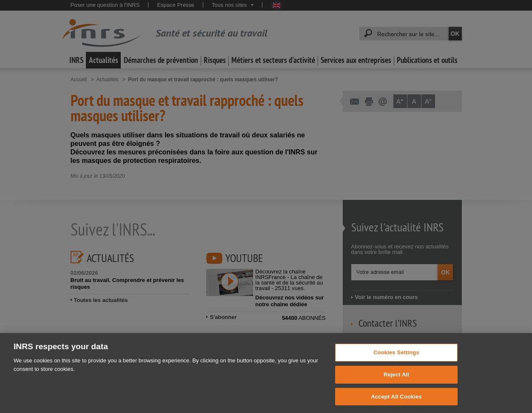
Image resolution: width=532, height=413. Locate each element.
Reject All (396, 389)
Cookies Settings (396, 366)
